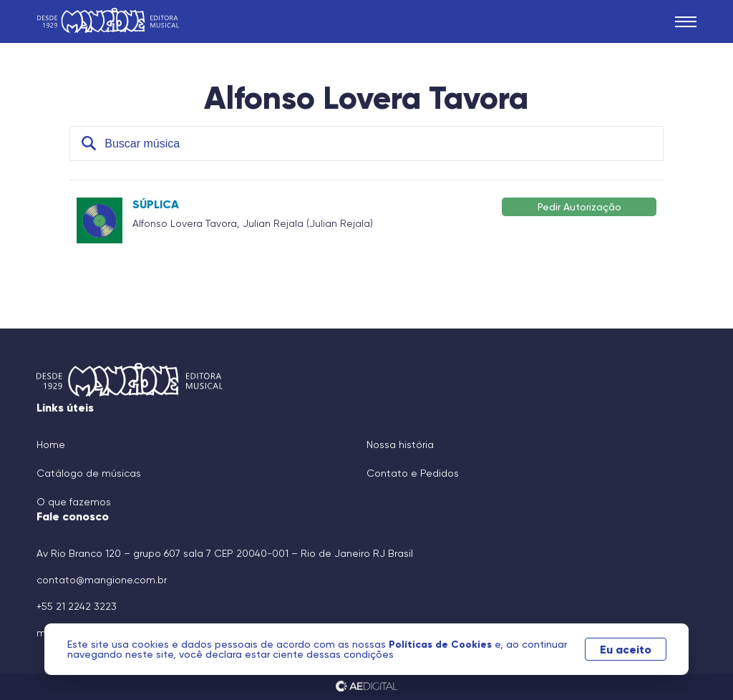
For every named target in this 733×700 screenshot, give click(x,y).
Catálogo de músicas (89, 473)
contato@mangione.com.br (102, 580)
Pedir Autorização (579, 206)
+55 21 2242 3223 (77, 606)
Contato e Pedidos (413, 473)
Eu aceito (626, 649)
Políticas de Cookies (442, 644)
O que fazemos (74, 502)
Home (51, 444)
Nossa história (400, 444)
